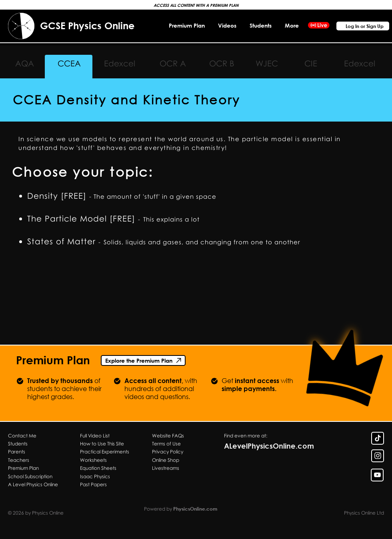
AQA (25, 63)
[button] (292, 25)
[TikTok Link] (378, 438)
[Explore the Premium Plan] (143, 360)
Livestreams (166, 468)
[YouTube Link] (377, 475)
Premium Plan (53, 360)
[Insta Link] (378, 456)
